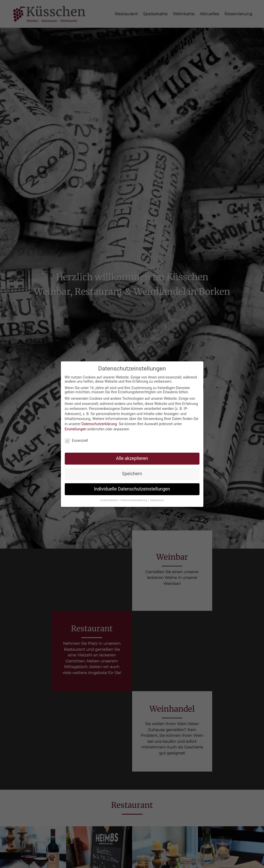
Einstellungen (76, 426)
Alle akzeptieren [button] (132, 456)
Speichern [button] (132, 471)
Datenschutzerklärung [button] (134, 497)
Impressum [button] (157, 497)
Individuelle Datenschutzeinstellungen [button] (132, 486)
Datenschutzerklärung (99, 421)
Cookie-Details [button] (109, 497)
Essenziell (76, 438)
